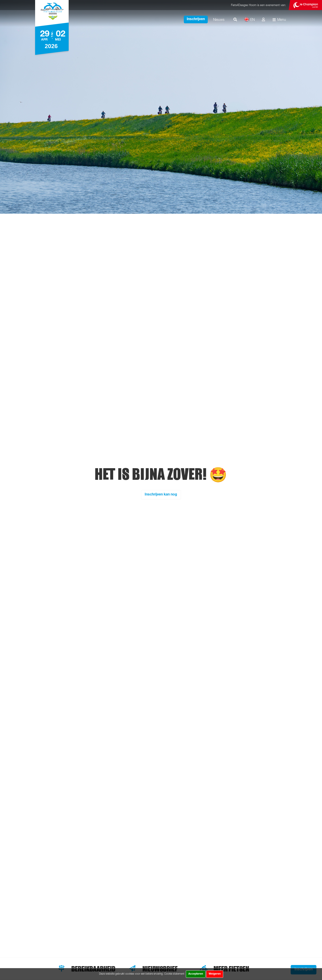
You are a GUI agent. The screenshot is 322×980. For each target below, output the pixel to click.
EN (249, 19)
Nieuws (219, 19)
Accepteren (196, 974)
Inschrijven (196, 19)
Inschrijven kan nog (161, 495)
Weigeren (215, 974)
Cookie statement (174, 974)
